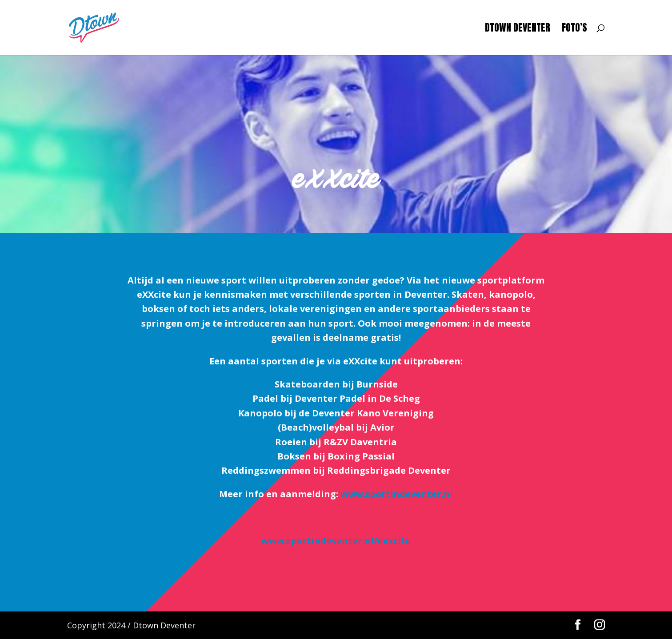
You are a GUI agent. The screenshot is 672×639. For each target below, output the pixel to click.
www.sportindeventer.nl (397, 494)
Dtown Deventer (518, 30)
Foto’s (574, 30)
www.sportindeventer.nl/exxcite (336, 541)
